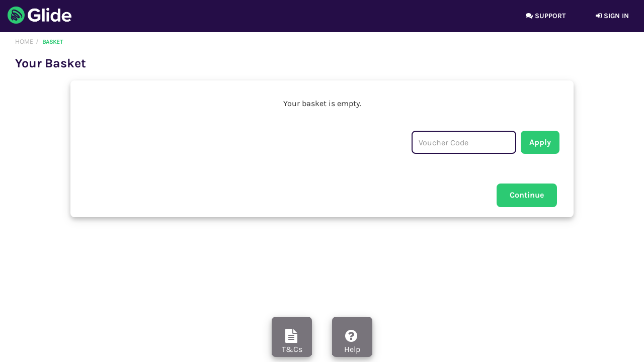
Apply (540, 142)
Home (24, 41)
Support (546, 16)
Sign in (612, 16)
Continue (527, 195)
